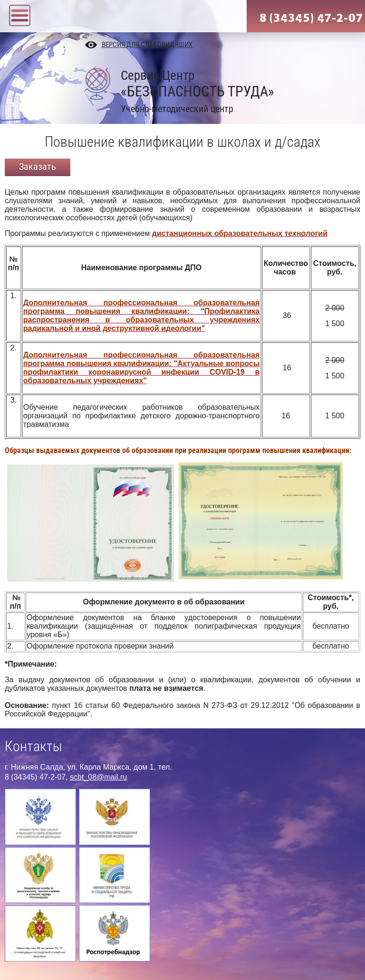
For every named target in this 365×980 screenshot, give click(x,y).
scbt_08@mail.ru (98, 777)
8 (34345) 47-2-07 (311, 18)
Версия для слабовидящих (147, 45)
